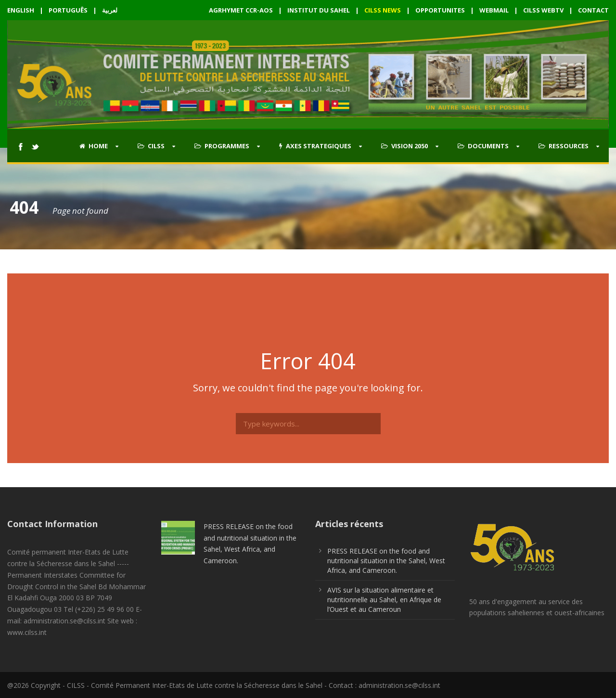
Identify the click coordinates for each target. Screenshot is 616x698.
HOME (94, 146)
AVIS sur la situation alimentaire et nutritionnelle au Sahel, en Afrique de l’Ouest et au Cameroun (384, 600)
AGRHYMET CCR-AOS (242, 10)
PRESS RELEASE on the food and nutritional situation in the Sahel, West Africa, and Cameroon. (386, 561)
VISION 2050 (404, 146)
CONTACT (593, 10)
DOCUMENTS (483, 146)
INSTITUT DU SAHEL (319, 10)
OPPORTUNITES (440, 10)
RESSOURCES (564, 146)
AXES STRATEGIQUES (315, 146)
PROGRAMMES (222, 146)
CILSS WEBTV (543, 10)
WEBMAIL (494, 10)
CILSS (151, 146)
